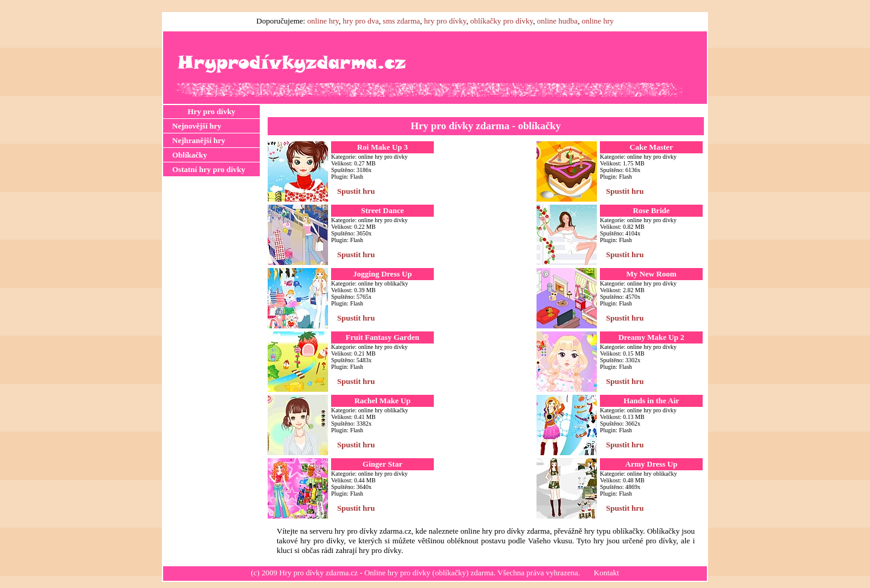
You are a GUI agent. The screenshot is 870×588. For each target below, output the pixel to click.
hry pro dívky (445, 21)
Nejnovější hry (197, 126)
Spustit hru (356, 191)
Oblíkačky (190, 155)
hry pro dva (361, 21)
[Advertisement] (211, 368)
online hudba (558, 21)
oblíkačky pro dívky (501, 21)
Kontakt (607, 573)
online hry (323, 21)
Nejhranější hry (199, 140)
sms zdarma (402, 21)
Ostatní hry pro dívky (209, 169)
